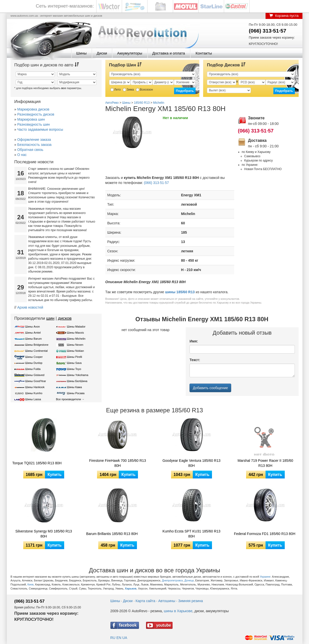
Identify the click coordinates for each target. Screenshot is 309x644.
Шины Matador (76, 327)
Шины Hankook (35, 387)
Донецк (189, 580)
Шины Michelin (76, 339)
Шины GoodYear (36, 381)
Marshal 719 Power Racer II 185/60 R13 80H (265, 463)
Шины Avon (33, 327)
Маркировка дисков (33, 109)
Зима (128, 90)
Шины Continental (37, 351)
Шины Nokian (76, 351)
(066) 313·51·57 (268, 31)
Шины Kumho (34, 393)
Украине (265, 577)
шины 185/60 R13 (180, 292)
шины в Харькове (178, 611)
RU (113, 638)
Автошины (167, 601)
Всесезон (144, 90)
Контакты (204, 53)
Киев (30, 584)
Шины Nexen (75, 345)
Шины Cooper (34, 357)
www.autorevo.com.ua (24, 16)
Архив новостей (30, 307)
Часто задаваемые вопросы (40, 129)
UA (125, 638)
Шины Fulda (33, 369)
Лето (116, 90)
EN (119, 638)
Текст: (195, 360)
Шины (81, 53)
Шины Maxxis (76, 333)
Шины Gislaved (35, 375)
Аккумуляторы (129, 53)
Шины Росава (76, 393)
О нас (22, 155)
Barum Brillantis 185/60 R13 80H (112, 534)
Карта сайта (146, 601)
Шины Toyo (74, 369)
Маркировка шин (31, 119)
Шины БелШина (77, 381)
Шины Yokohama (78, 375)
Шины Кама (74, 387)
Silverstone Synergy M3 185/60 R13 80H (44, 534)
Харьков (131, 588)
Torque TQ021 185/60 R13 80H (37, 463)
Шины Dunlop (34, 363)
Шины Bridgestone (37, 345)
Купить (55, 475)
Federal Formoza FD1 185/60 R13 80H (265, 534)
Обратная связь (30, 150)
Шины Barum (34, 339)
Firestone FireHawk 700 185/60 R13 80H (118, 463)
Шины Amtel (33, 333)
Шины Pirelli (75, 357)
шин (50, 318)
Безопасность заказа (34, 145)
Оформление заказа (34, 140)
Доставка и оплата (169, 53)
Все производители (69, 399)
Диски (102, 53)
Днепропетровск (172, 580)
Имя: (194, 341)
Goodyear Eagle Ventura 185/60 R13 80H (192, 463)
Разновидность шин (33, 124)
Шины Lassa (33, 399)
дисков (65, 318)
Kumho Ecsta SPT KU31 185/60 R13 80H (191, 534)
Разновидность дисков (36, 114)
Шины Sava (74, 363)
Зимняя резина (191, 601)
